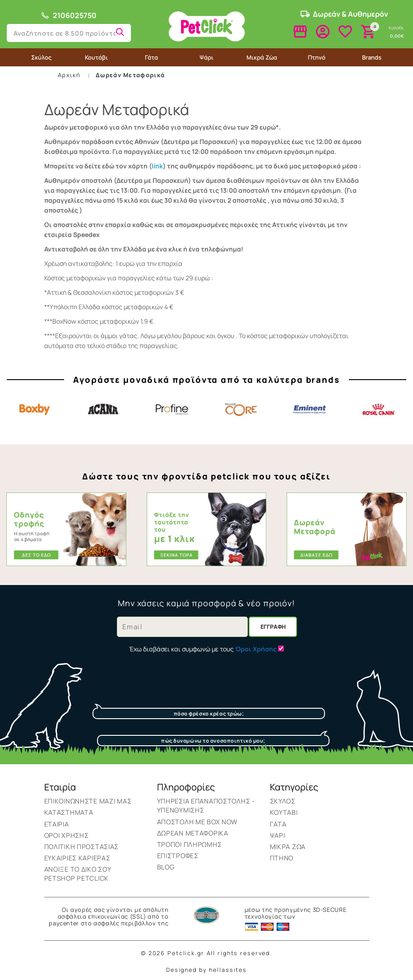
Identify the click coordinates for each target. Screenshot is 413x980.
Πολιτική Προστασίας (82, 847)
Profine (172, 409)
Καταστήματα (69, 812)
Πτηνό (317, 57)
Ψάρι (206, 57)
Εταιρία (57, 824)
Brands (372, 57)
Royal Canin (379, 409)
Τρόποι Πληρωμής (190, 844)
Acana (103, 409)
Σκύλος (41, 57)
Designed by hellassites (206, 970)
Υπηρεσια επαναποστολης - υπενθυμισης (206, 806)
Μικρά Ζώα (262, 57)
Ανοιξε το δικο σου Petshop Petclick (78, 874)
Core (241, 409)
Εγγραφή (273, 627)
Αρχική (69, 75)
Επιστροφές (178, 856)
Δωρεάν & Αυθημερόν (344, 14)
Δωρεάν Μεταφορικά (130, 75)
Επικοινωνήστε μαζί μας (88, 801)
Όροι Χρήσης (67, 835)
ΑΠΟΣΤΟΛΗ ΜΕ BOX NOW (197, 822)
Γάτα (151, 57)
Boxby (34, 409)
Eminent (310, 409)
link (157, 166)
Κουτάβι (96, 57)
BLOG (166, 867)
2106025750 (69, 15)
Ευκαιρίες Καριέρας (77, 858)
